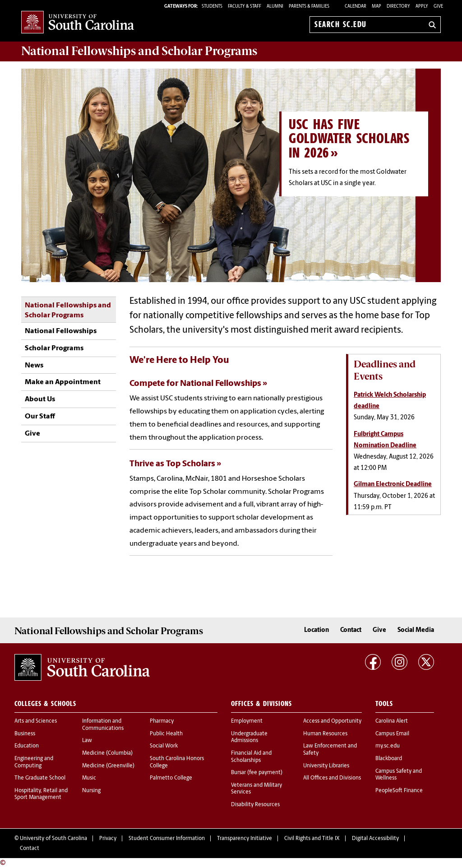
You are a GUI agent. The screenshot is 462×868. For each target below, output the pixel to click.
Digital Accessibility (375, 839)
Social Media (416, 630)
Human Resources (325, 734)
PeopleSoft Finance (399, 791)
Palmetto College (171, 778)
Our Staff (40, 417)
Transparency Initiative (245, 839)
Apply (422, 7)
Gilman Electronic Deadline (393, 485)
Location (316, 630)
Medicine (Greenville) (108, 766)
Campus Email (392, 734)
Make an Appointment (63, 382)
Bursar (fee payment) (257, 773)
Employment (247, 721)
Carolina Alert (392, 721)
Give (438, 7)
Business (25, 734)
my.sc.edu (388, 746)
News (34, 366)
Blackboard (389, 759)
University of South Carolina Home (78, 23)
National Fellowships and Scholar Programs (68, 311)
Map (377, 7)
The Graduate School (40, 778)
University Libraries (326, 766)
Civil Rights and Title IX (312, 839)
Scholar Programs (54, 348)
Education (27, 746)
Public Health (166, 734)
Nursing (91, 791)
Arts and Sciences (36, 721)
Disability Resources (255, 805)
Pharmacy (162, 721)
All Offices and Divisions (332, 778)
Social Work (164, 746)
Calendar (356, 7)
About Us (40, 399)
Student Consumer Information (167, 839)
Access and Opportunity (332, 721)
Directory (398, 7)
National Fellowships (61, 331)
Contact (351, 630)
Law (87, 741)
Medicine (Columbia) (107, 753)
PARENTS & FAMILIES (309, 7)
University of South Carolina (53, 839)
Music (89, 778)
